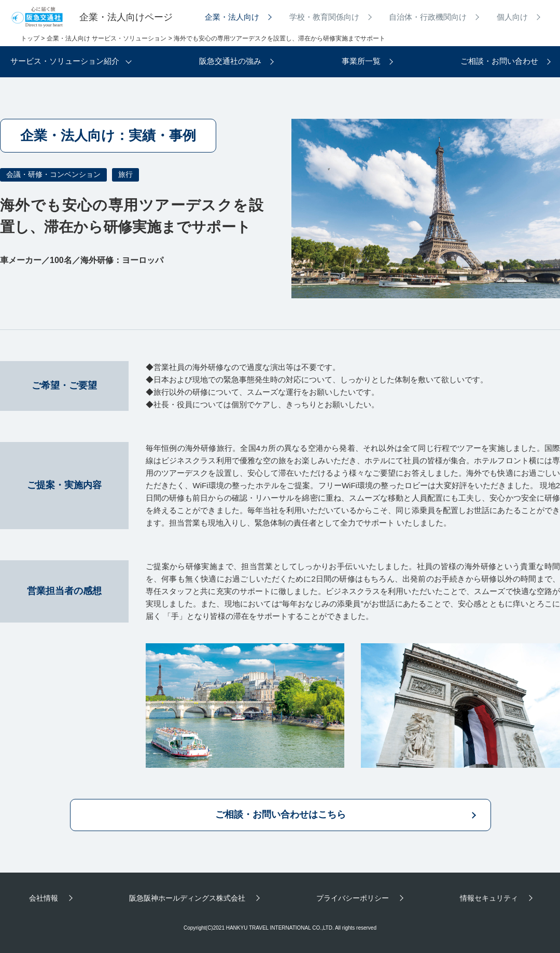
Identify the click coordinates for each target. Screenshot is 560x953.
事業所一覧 (361, 61)
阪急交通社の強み (230, 61)
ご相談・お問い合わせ (499, 61)
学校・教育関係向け (324, 17)
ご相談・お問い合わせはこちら (281, 814)
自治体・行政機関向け (428, 17)
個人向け (512, 17)
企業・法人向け (232, 17)
